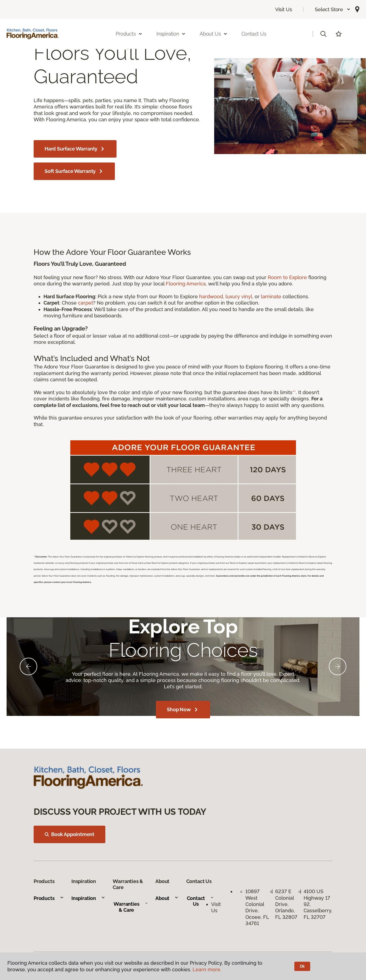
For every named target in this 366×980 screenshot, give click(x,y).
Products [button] (129, 34)
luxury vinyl (239, 296)
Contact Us (254, 34)
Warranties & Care (131, 907)
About (167, 898)
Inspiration (88, 898)
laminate (271, 296)
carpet (85, 303)
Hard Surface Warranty (75, 149)
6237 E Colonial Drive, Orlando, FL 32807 (286, 904)
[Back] (28, 666)
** (294, 392)
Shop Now (183, 710)
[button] (333, 9)
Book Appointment (69, 834)
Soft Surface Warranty (74, 171)
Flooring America (186, 284)
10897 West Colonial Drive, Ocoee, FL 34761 (257, 907)
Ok (302, 966)
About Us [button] (214, 34)
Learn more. (207, 969)
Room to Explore (287, 277)
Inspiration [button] (171, 34)
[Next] (338, 666)
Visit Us (284, 9)
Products (49, 898)
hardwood (211, 296)
